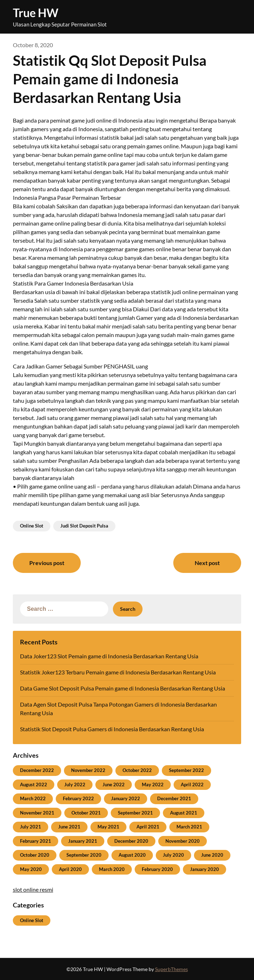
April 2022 (192, 785)
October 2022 (137, 770)
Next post (207, 563)
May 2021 (108, 827)
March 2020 (112, 869)
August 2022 (34, 785)
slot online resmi (33, 889)
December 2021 (174, 798)
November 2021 (37, 813)
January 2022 (126, 798)
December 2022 (37, 770)
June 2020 (212, 855)
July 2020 (173, 855)
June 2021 (69, 827)
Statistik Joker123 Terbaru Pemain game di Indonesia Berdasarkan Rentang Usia (118, 672)
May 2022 (153, 785)
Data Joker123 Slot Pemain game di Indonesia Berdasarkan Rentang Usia (109, 656)
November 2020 (183, 841)
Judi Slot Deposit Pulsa (84, 526)
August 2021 (184, 813)
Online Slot (32, 526)
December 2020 (131, 841)
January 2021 (83, 841)
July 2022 (75, 785)
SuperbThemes (171, 969)
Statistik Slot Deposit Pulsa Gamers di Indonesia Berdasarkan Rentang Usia (112, 729)
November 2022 (88, 770)
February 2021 (36, 841)
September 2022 (186, 770)
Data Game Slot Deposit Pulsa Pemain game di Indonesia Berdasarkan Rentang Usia (123, 688)
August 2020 (132, 855)
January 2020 (205, 869)
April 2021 (148, 827)
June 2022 (114, 785)
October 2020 (35, 855)
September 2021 (135, 813)
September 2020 (84, 855)
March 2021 (189, 827)
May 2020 (31, 869)
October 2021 (86, 813)
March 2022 (33, 798)
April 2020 (70, 869)
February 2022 (78, 798)
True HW (36, 13)
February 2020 (157, 869)
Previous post (47, 563)
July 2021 (31, 827)
